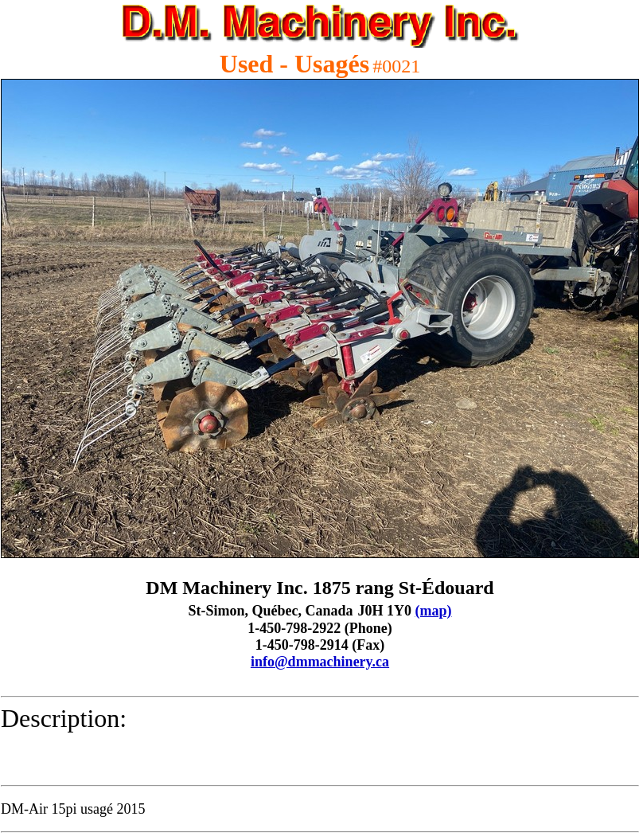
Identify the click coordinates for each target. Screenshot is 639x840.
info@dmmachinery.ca (320, 662)
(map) (434, 611)
